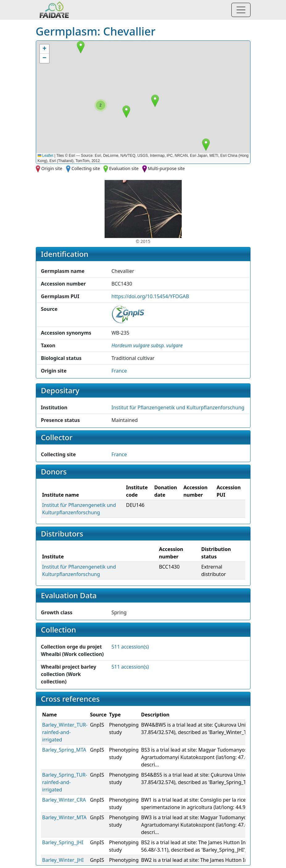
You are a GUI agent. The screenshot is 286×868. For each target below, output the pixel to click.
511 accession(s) (130, 647)
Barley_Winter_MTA (64, 817)
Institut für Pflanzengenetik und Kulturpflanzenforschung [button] (178, 407)
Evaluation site (124, 168)
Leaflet (46, 156)
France (119, 371)
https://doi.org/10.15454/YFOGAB (150, 296)
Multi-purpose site (166, 168)
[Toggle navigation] (241, 10)
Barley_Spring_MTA (64, 750)
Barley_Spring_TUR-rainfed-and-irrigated (65, 782)
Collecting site (86, 168)
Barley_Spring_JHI (63, 842)
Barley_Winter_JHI (63, 860)
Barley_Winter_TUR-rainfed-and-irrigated (65, 732)
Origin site (52, 168)
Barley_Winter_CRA (64, 800)
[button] (206, 145)
